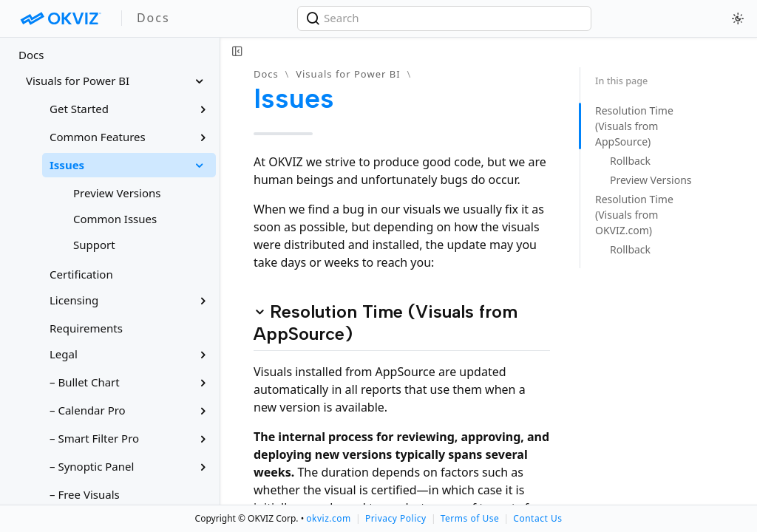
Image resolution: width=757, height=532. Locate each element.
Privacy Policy (396, 518)
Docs (31, 55)
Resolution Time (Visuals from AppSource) (634, 126)
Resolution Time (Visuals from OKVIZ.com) (634, 215)
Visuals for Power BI (348, 74)
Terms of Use (470, 518)
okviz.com (328, 518)
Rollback (630, 161)
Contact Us (537, 518)
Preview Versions (651, 180)
